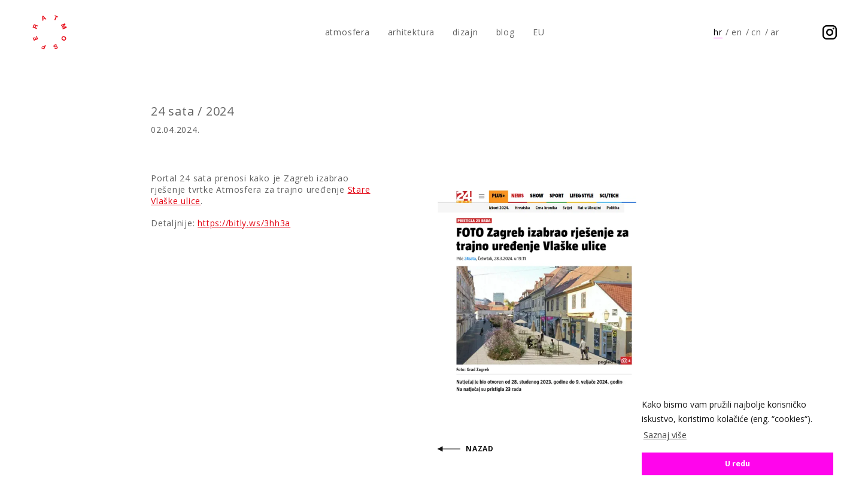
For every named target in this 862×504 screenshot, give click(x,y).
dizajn (465, 32)
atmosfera (50, 32)
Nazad (480, 449)
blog (506, 32)
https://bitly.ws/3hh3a (244, 223)
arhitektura (411, 32)
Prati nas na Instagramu (830, 32)
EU (539, 32)
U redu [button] (737, 464)
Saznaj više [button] (665, 435)
